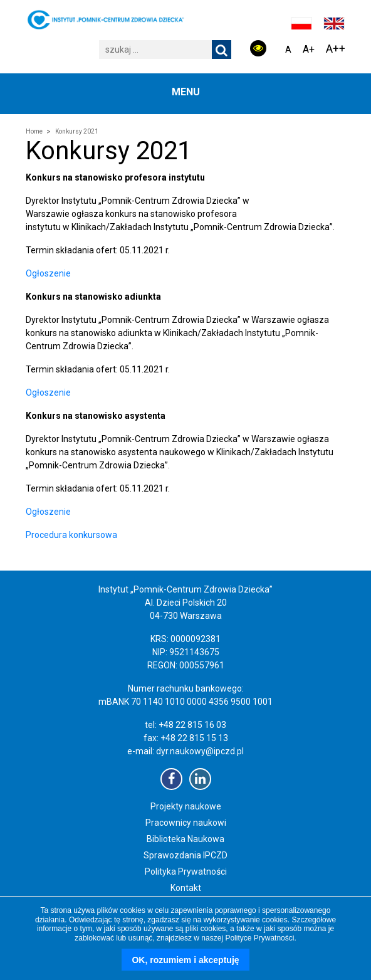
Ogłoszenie (48, 273)
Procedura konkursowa (71, 535)
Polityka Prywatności (186, 872)
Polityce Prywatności (259, 938)
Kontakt (186, 888)
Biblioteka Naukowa (185, 839)
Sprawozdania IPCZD (185, 855)
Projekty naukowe (186, 806)
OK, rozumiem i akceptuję (185, 960)
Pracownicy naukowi (186, 823)
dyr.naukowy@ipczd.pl (200, 751)
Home (34, 131)
